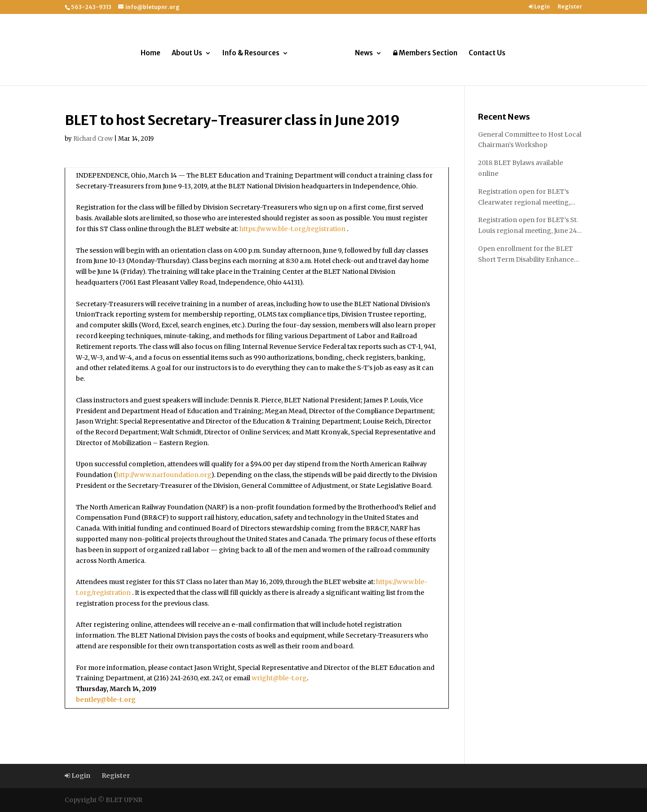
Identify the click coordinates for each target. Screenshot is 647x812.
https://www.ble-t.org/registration (292, 229)
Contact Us (487, 54)
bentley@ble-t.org (106, 700)
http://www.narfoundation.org (164, 475)
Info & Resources (251, 54)
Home (151, 54)
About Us (187, 54)
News (364, 54)
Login (539, 7)
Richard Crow (93, 139)
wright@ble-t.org (279, 678)
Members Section (425, 53)
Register (570, 7)
